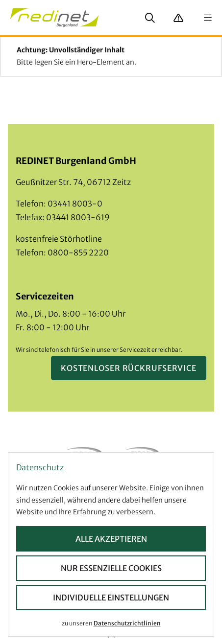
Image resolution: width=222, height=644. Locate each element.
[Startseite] (54, 18)
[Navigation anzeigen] (208, 18)
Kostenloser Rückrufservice (129, 368)
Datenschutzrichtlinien (127, 623)
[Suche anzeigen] (150, 18)
